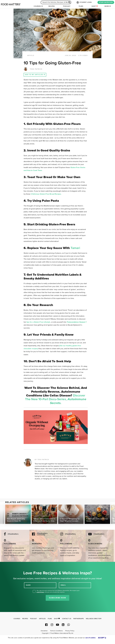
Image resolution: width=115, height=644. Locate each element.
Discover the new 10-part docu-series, (56, 399)
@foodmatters (13, 534)
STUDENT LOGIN (84, 2)
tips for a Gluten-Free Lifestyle (38, 322)
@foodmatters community (42, 534)
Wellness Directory (94, 619)
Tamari (75, 248)
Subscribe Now (57, 598)
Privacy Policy (70, 631)
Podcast (67, 6)
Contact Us (67, 619)
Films (81, 6)
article (31, 55)
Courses (37, 6)
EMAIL (63, 585)
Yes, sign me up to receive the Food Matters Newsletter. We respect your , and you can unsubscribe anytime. (58, 591)
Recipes (52, 6)
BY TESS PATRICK (42, 460)
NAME (28, 585)
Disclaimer (44, 631)
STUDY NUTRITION (106, 2)
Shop (95, 6)
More (107, 6)
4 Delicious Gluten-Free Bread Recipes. (46, 194)
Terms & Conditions (56, 631)
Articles (42, 619)
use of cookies (90, 638)
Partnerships (78, 619)
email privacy (40, 592)
